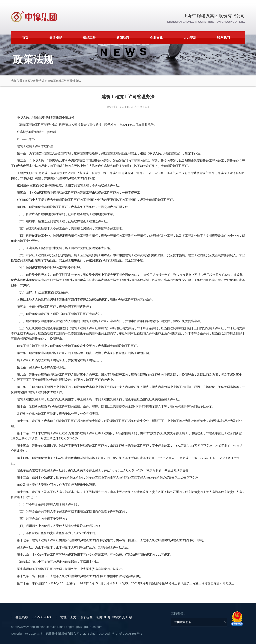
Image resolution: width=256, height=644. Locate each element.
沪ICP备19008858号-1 (127, 634)
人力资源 (190, 38)
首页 (25, 38)
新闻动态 (123, 38)
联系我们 (223, 38)
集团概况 (56, 38)
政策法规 (39, 81)
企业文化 (156, 38)
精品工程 (89, 38)
